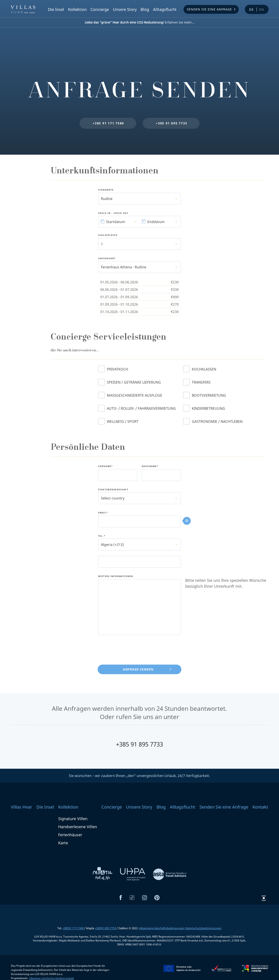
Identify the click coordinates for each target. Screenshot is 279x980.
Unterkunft (107, 259)
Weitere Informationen (116, 576)
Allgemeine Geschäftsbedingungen (162, 928)
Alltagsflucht (165, 9)
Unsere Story (125, 9)
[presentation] (131, 649)
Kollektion (77, 9)
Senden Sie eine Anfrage (209, 9)
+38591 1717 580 (73, 928)
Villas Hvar (21, 807)
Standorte (106, 190)
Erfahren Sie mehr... (140, 22)
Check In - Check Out (113, 213)
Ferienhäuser (70, 835)
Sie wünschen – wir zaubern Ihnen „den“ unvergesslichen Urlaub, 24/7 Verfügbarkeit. (139, 776)
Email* (103, 513)
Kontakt (260, 807)
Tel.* (102, 536)
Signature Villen (73, 819)
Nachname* (150, 466)
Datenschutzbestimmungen (203, 928)
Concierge (100, 9)
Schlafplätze (108, 235)
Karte (63, 843)
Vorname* (105, 466)
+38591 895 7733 (105, 928)
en (262, 9)
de (252, 9)
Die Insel (56, 9)
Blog (145, 9)
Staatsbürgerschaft (113, 490)
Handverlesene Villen (78, 827)
